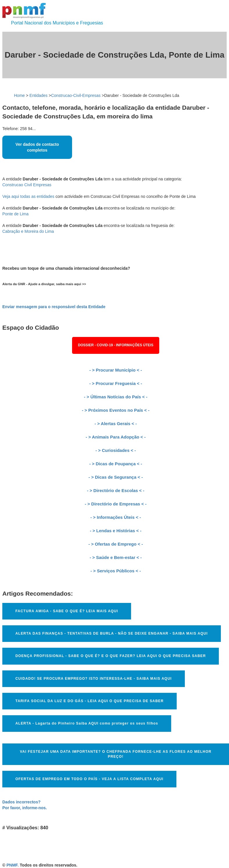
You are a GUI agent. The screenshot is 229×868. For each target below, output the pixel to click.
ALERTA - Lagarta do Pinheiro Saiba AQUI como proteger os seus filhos (87, 723)
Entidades (38, 95)
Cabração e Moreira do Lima (28, 231)
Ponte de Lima (15, 214)
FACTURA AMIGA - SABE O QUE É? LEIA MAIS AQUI (67, 611)
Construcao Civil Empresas (27, 185)
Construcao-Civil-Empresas (76, 95)
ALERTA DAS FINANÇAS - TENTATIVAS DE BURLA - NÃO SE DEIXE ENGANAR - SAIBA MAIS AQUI (112, 633)
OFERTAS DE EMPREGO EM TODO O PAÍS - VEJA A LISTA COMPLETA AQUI (89, 779)
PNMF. (12, 865)
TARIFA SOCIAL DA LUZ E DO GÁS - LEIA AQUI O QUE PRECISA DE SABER (90, 701)
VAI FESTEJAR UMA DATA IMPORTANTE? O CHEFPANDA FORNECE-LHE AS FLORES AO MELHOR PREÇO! (116, 754)
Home (19, 95)
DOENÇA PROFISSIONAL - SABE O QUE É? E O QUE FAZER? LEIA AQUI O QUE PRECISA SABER (111, 656)
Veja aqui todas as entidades (28, 196)
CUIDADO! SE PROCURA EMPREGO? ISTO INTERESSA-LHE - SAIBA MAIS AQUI (94, 679)
